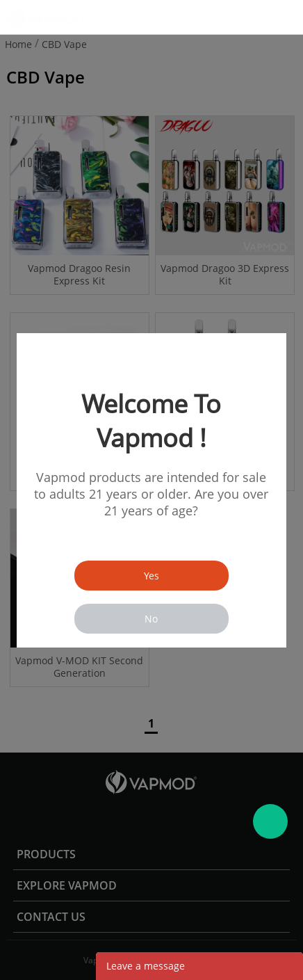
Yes (151, 576)
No (151, 619)
